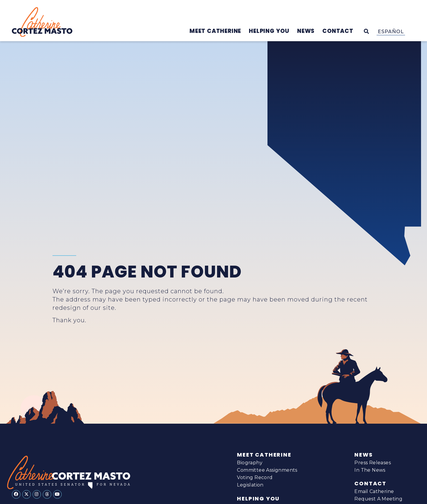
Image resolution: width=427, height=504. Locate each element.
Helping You (258, 499)
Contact (370, 484)
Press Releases (373, 463)
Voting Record (255, 477)
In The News (370, 470)
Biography (250, 463)
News (363, 455)
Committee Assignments (267, 470)
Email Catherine (374, 491)
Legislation (250, 485)
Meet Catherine (264, 455)
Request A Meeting (378, 499)
